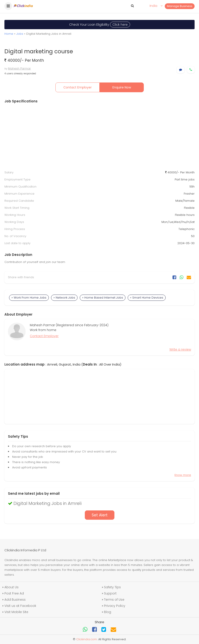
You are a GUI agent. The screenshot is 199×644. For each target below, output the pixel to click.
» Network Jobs (64, 298)
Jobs (20, 34)
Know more (183, 475)
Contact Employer (78, 87)
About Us (11, 587)
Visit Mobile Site (16, 612)
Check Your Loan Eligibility (100, 25)
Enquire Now (122, 87)
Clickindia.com (87, 639)
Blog (108, 612)
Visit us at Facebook (20, 606)
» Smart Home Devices (147, 298)
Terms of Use (114, 600)
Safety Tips (112, 587)
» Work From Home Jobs (29, 298)
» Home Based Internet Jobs (103, 298)
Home (9, 34)
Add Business (15, 600)
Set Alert (100, 515)
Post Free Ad (14, 593)
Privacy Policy (115, 606)
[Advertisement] (99, 137)
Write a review (180, 349)
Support (110, 593)
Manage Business (180, 6)
